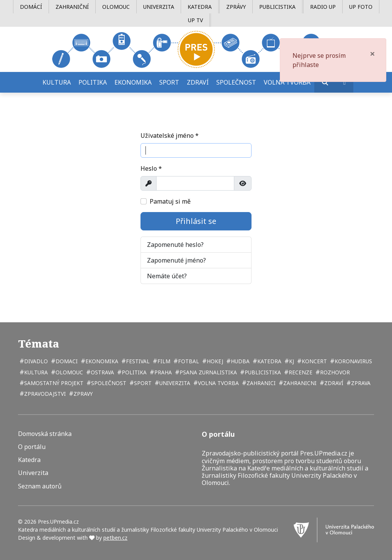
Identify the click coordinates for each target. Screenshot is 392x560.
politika (133, 372)
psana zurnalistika (207, 372)
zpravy (82, 394)
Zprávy (236, 7)
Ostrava (102, 372)
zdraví (333, 383)
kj (291, 361)
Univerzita (159, 7)
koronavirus (353, 361)
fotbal (188, 361)
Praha (162, 372)
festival (137, 361)
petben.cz (115, 538)
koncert (314, 361)
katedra (269, 361)
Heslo (151, 168)
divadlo (35, 361)
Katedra (200, 7)
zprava (360, 383)
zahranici (260, 383)
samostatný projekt (53, 383)
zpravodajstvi (44, 394)
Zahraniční (72, 7)
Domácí (31, 7)
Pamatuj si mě (170, 201)
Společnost (236, 82)
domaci (66, 361)
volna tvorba (218, 383)
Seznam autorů (40, 486)
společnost (108, 383)
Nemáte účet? (167, 276)
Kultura (57, 82)
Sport (169, 82)
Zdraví (198, 82)
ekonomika (101, 361)
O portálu (32, 447)
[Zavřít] (372, 54)
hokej (214, 361)
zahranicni (299, 383)
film (163, 361)
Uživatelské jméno (170, 136)
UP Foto (361, 7)
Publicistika (277, 7)
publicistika (262, 372)
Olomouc (116, 7)
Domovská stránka (45, 434)
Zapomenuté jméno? (176, 260)
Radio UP (323, 7)
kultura (35, 372)
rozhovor (334, 372)
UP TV (195, 20)
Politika (93, 82)
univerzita (174, 383)
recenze (300, 372)
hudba (239, 361)
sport (142, 383)
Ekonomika (133, 82)
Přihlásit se (196, 221)
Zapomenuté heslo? (175, 245)
